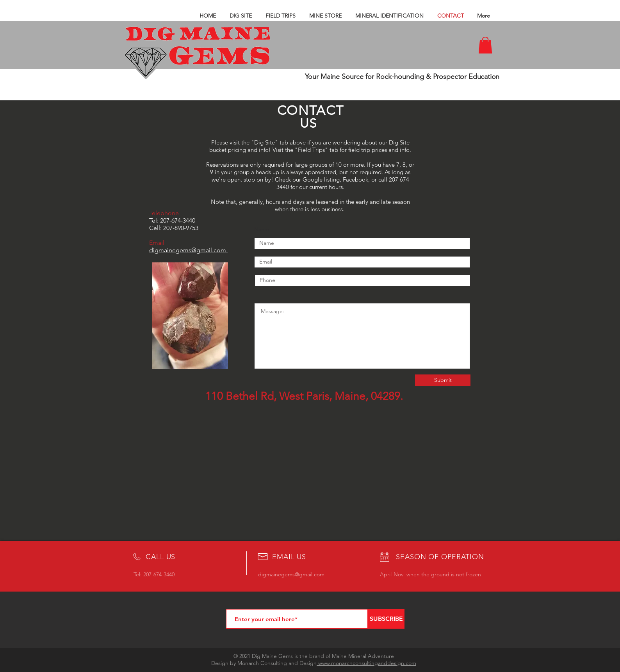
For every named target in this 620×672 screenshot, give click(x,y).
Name (262, 229)
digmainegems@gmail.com (188, 250)
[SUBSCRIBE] (386, 619)
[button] (485, 45)
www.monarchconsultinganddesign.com (366, 663)
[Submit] (443, 380)
